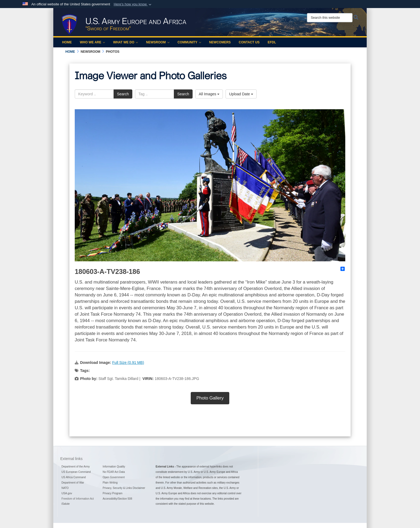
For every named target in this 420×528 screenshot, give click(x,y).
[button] (133, 4)
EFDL (272, 42)
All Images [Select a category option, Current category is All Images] (209, 94)
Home (67, 42)
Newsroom (158, 42)
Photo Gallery (210, 398)
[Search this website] (330, 18)
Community (189, 42)
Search (123, 94)
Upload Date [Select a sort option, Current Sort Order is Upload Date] (241, 94)
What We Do (125, 42)
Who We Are (92, 42)
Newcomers (220, 42)
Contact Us (249, 42)
